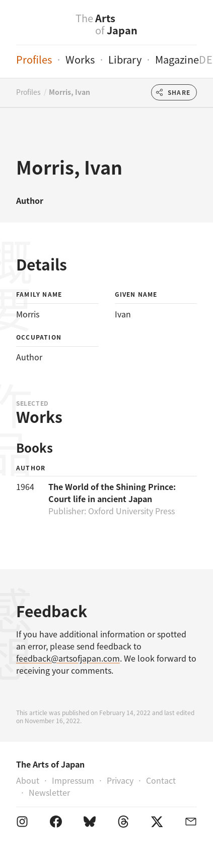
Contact (161, 780)
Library (125, 59)
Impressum (73, 780)
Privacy (120, 780)
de (206, 59)
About (28, 780)
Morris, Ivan (69, 92)
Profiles (34, 59)
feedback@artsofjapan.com (68, 658)
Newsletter (49, 792)
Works (80, 59)
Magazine (177, 59)
